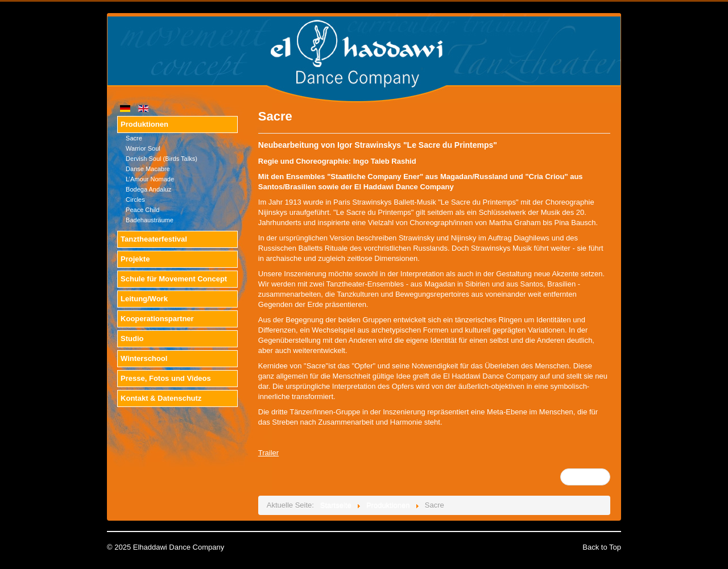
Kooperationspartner (157, 319)
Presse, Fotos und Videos (166, 378)
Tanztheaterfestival (154, 239)
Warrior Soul (143, 148)
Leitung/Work (144, 299)
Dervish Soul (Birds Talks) (162, 159)
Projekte (135, 259)
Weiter (584, 477)
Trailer (268, 453)
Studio (132, 339)
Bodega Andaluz (148, 189)
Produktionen (144, 124)
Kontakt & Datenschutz (161, 398)
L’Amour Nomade (150, 179)
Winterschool (144, 358)
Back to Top (602, 547)
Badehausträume (150, 220)
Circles (135, 200)
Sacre (134, 138)
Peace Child (142, 210)
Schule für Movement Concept (174, 279)
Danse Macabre (148, 169)
